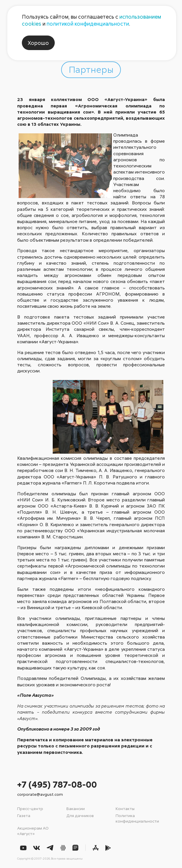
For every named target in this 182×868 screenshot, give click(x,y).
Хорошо (38, 43)
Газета (24, 815)
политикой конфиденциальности (88, 24)
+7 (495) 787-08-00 (57, 784)
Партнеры (91, 69)
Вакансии (76, 808)
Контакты (125, 808)
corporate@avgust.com (40, 794)
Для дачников (80, 815)
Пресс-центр (30, 808)
